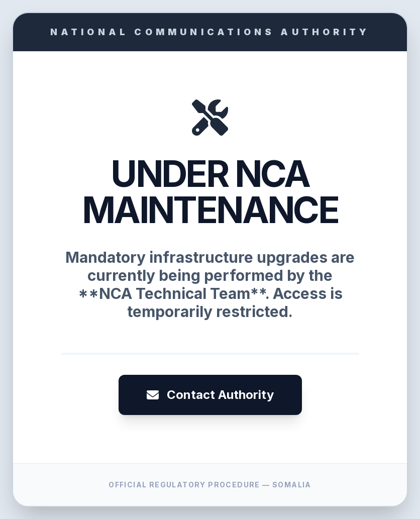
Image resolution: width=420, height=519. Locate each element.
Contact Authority (210, 395)
